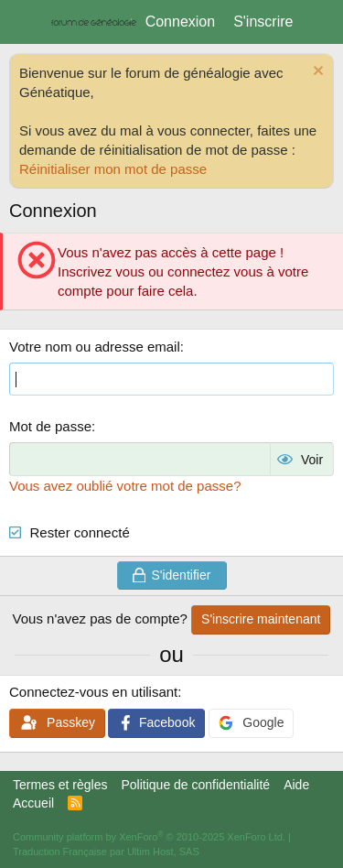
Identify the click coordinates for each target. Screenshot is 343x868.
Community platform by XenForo (149, 837)
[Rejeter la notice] (316, 73)
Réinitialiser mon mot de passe (113, 169)
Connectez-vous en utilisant (93, 692)
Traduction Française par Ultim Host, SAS (106, 852)
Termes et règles (60, 785)
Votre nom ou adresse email (95, 347)
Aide (296, 785)
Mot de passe (50, 426)
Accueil (33, 803)
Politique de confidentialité (195, 785)
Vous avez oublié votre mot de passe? (125, 486)
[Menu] (25, 22)
